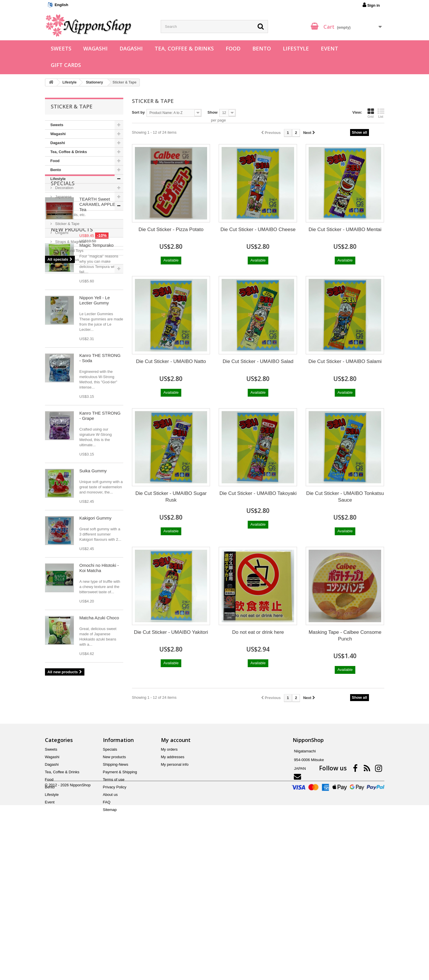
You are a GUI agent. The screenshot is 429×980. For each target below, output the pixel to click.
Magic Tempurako (97, 404)
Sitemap (110, 943)
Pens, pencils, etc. (70, 215)
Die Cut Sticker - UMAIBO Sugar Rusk (171, 497)
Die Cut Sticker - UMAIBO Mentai (345, 229)
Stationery (63, 206)
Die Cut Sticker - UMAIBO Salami (345, 361)
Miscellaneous (67, 260)
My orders (169, 883)
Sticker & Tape (67, 224)
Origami (61, 233)
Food (233, 48)
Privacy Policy (115, 921)
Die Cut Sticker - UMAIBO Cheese (258, 229)
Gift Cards (66, 65)
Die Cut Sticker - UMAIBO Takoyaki (258, 493)
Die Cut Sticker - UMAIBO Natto (171, 361)
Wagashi (95, 48)
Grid (371, 113)
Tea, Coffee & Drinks (184, 48)
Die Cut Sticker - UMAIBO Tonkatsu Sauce (345, 497)
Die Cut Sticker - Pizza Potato (171, 229)
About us (110, 928)
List (381, 113)
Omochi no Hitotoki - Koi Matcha (99, 726)
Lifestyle (296, 48)
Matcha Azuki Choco (99, 776)
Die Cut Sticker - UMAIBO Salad (258, 361)
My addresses (173, 891)
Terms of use (114, 913)
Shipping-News (116, 898)
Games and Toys (69, 251)
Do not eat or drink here (258, 632)
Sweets (61, 48)
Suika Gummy (93, 629)
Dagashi (131, 48)
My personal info (175, 898)
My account (176, 874)
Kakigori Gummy (96, 677)
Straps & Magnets (70, 242)
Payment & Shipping (120, 906)
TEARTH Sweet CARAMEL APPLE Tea (97, 312)
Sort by (139, 112)
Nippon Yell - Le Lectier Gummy (95, 459)
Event (330, 48)
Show (212, 112)
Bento (262, 48)
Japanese (63, 197)
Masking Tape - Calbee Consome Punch (345, 636)
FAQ (107, 936)
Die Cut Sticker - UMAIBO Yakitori (171, 632)
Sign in (371, 5)
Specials (63, 291)
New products (72, 388)
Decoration (64, 188)
